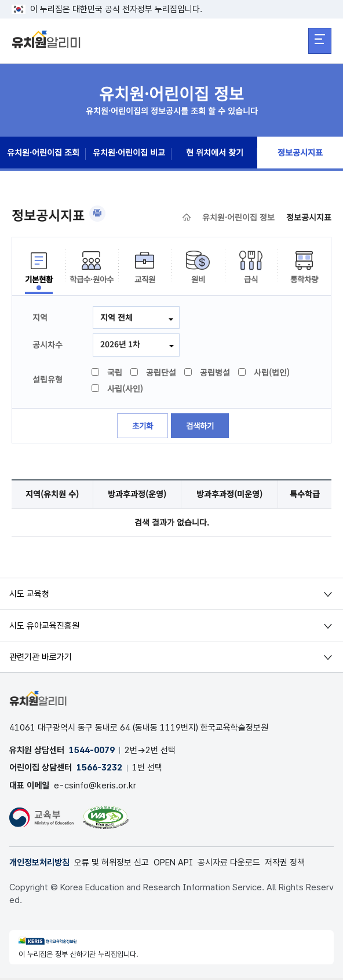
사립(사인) (118, 389)
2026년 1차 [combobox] (121, 344)
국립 (107, 373)
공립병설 (208, 373)
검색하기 (201, 427)
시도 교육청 (29, 595)
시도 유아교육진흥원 (44, 626)
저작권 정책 (285, 864)
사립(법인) (264, 373)
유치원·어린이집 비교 (129, 154)
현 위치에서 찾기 (214, 154)
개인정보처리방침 (39, 864)
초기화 (142, 427)
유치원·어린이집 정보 (238, 217)
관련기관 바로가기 (41, 658)
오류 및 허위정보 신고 (112, 864)
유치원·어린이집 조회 (43, 154)
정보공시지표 (300, 154)
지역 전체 (116, 317)
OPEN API (173, 864)
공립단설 (154, 373)
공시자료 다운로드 (229, 864)
